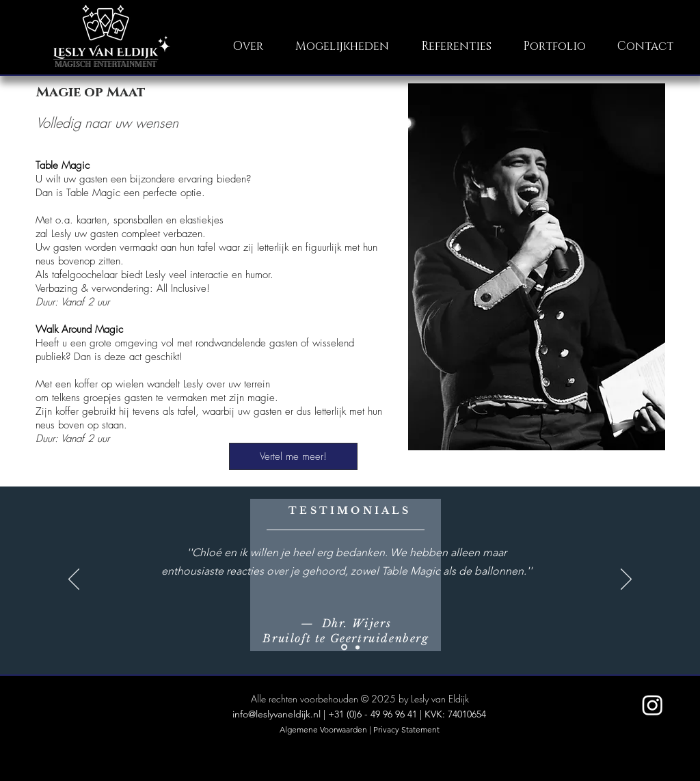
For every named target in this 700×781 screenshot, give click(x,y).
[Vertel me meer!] (293, 456)
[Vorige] (74, 580)
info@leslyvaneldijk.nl (277, 714)
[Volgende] (626, 580)
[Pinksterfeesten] (358, 647)
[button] (342, 46)
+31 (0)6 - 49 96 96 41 (373, 714)
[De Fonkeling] (344, 647)
